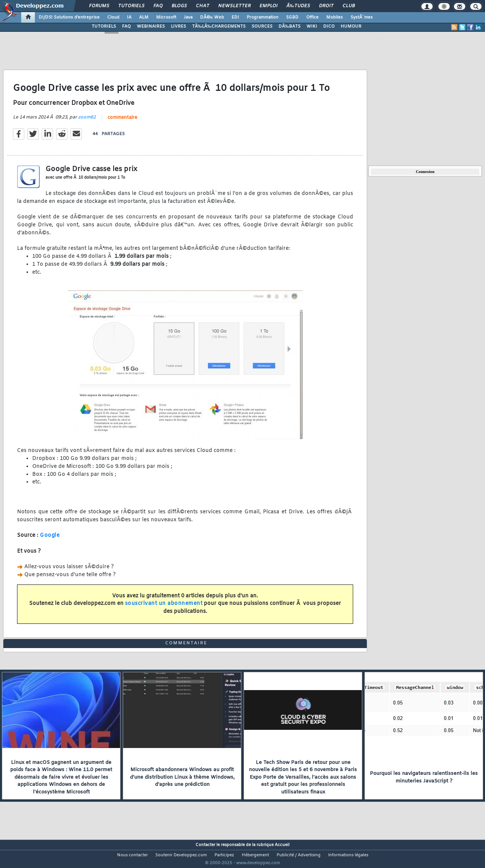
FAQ (158, 6)
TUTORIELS (104, 26)
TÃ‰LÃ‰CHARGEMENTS (219, 26)
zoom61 (87, 122)
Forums (99, 6)
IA (129, 17)
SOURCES (262, 26)
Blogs (179, 6)
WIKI (312, 26)
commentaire (122, 122)
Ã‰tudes (298, 6)
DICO (329, 26)
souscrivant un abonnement (164, 609)
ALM (144, 17)
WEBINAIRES (151, 26)
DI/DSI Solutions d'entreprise (69, 17)
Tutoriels (131, 6)
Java (188, 17)
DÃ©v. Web (212, 17)
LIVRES (178, 26)
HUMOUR (351, 26)
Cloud (113, 17)
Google (50, 540)
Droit (326, 6)
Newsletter (234, 6)
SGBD (292, 17)
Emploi (268, 6)
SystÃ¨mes (362, 17)
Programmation (263, 17)
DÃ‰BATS (289, 26)
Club (349, 6)
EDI (235, 17)
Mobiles (335, 17)
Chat (203, 6)
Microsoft (166, 17)
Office (312, 17)
